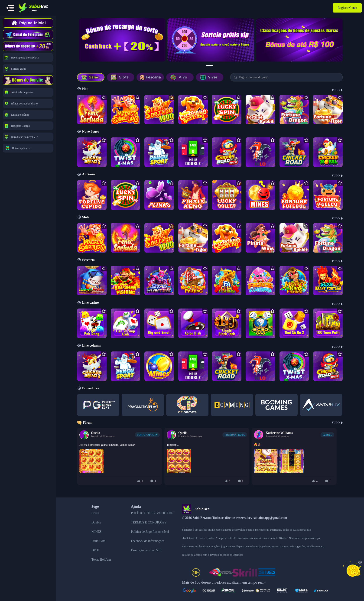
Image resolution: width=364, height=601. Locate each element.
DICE (95, 550)
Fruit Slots (98, 541)
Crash (95, 513)
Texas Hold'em (101, 560)
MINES (97, 532)
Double (96, 522)
